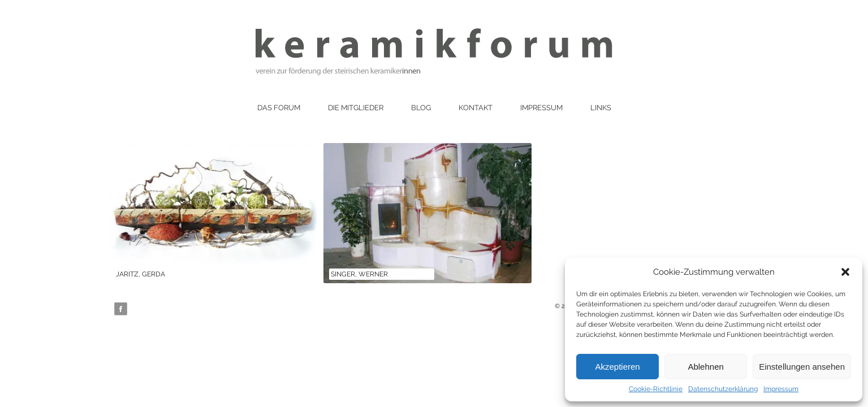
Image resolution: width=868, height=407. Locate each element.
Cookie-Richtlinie (656, 389)
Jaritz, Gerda (141, 274)
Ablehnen (705, 367)
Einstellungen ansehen (802, 367)
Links (601, 108)
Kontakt (476, 108)
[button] (845, 272)
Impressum (781, 389)
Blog (421, 108)
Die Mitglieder (356, 108)
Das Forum (279, 108)
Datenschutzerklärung (723, 389)
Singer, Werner (359, 274)
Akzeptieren (617, 367)
